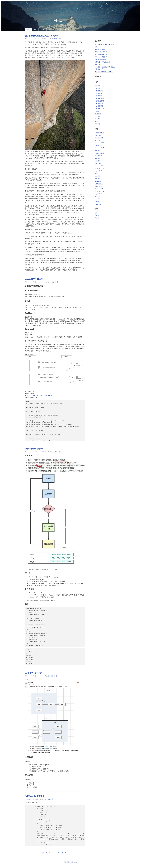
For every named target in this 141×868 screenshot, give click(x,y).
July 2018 (97, 140)
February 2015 (99, 184)
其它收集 (98, 124)
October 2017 (99, 145)
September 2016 (99, 153)
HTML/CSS (100, 91)
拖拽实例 (98, 65)
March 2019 (98, 135)
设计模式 (98, 119)
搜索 (115, 36)
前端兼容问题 (100, 98)
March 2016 (98, 163)
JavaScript (54, 452)
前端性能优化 (100, 101)
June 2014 (98, 199)
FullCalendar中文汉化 (35, 796)
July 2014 (97, 196)
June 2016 (98, 158)
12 (59, 853)
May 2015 (98, 179)
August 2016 (98, 156)
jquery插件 (51, 799)
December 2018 (99, 138)
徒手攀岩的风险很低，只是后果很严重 (42, 36)
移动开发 (99, 96)
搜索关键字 (95, 34)
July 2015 (97, 173)
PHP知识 (52, 282)
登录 (96, 213)
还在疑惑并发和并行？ (102, 59)
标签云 (42, 30)
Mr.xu (59, 20)
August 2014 (98, 194)
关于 (59, 30)
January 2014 (98, 202)
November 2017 (99, 143)
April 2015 (98, 181)
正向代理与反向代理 (34, 673)
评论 (60, 39)
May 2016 (98, 161)
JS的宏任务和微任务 (34, 449)
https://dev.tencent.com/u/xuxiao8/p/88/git (38, 396)
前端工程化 (100, 106)
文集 (35, 30)
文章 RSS (98, 216)
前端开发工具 (100, 109)
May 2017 (98, 151)
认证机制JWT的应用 (34, 279)
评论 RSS (98, 218)
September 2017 (99, 148)
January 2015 (98, 186)
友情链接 (68, 30)
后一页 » (65, 853)
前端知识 (98, 88)
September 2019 (99, 133)
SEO (98, 111)
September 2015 (99, 168)
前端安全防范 (100, 104)
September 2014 (99, 191)
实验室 (97, 121)
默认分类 (54, 39)
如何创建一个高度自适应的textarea (105, 62)
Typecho (75, 862)
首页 (28, 30)
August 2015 (98, 171)
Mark (29, 39)
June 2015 (98, 176)
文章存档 (51, 30)
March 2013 (98, 204)
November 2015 (99, 166)
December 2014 (99, 189)
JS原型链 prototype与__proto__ (104, 72)
